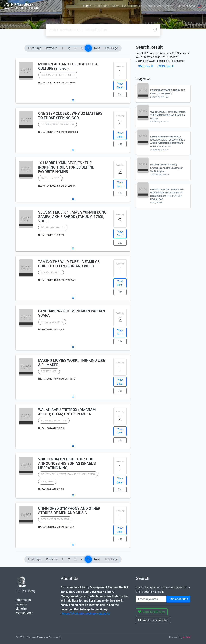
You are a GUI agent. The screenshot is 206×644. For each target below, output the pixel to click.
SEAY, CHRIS (47, 482)
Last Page (111, 48)
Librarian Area (154, 6)
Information (101, 6)
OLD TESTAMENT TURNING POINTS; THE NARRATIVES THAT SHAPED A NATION (168, 115)
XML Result (145, 66)
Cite (120, 95)
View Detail (120, 86)
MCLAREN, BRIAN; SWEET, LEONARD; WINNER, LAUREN (68, 474)
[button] (73, 100)
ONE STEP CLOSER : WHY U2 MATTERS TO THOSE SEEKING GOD (70, 116)
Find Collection (178, 599)
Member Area (186, 6)
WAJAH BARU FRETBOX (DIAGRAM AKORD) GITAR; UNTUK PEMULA (67, 412)
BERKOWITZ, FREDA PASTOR (55, 519)
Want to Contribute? (153, 620)
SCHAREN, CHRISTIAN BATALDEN (58, 124)
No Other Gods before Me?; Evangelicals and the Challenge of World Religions (167, 168)
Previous (52, 48)
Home (87, 6)
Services (21, 604)
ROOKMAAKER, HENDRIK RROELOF (58, 75)
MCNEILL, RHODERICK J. (53, 228)
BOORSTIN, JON (49, 371)
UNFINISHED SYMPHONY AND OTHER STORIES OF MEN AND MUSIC (69, 511)
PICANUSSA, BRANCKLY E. (54, 421)
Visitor (170, 6)
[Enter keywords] (151, 599)
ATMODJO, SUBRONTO (52, 322)
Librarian (137, 6)
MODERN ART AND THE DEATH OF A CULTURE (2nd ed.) (68, 66)
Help (125, 6)
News (116, 6)
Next (97, 48)
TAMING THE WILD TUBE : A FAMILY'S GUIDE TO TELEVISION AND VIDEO (69, 264)
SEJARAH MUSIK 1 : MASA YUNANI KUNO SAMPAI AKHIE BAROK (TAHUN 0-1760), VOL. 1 (72, 217)
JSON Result (166, 66)
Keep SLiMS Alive (152, 612)
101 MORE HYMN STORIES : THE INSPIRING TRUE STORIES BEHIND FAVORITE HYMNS (66, 167)
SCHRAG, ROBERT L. (51, 273)
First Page (35, 48)
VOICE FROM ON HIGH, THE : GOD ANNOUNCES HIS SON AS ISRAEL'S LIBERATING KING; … (67, 463)
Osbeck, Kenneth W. (51, 178)
